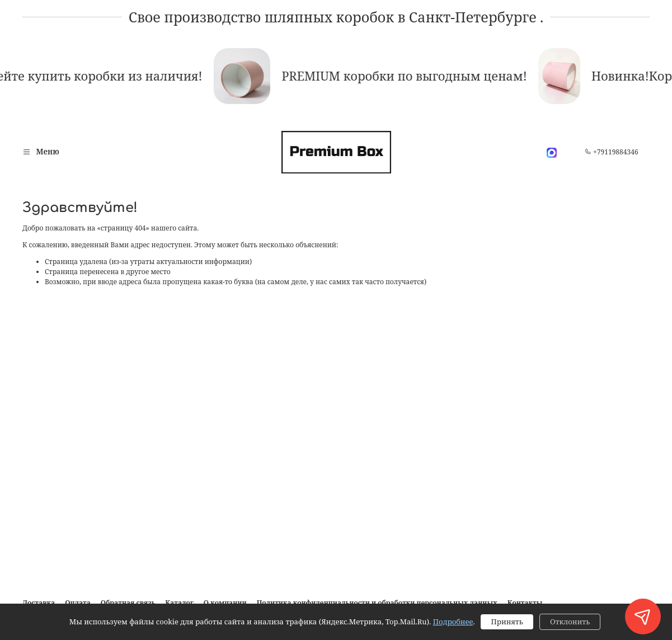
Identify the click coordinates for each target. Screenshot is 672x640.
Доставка (39, 603)
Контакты (525, 603)
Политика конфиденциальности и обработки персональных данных (377, 603)
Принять (507, 622)
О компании (225, 603)
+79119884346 (612, 152)
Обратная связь (128, 603)
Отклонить (570, 622)
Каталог (179, 603)
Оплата (78, 603)
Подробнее (453, 622)
